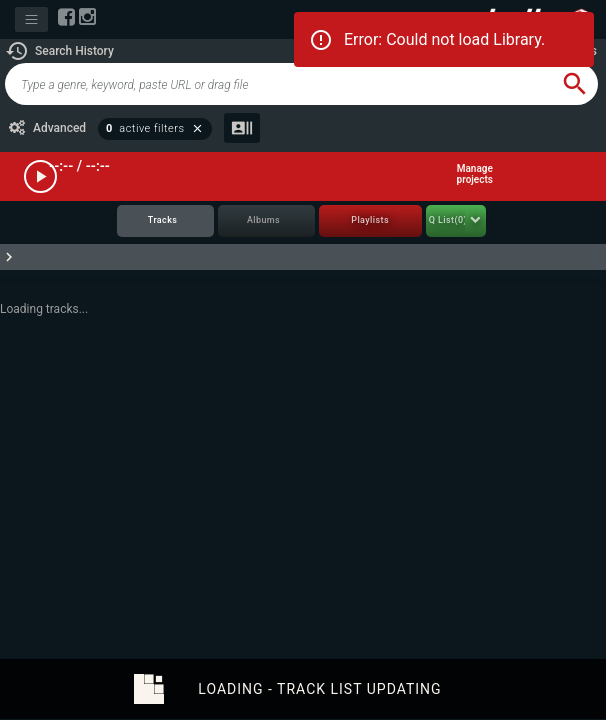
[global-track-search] (278, 84)
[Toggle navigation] (31, 19)
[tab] (165, 221)
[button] (59, 51)
